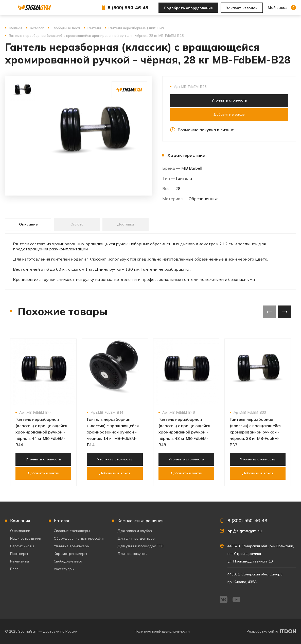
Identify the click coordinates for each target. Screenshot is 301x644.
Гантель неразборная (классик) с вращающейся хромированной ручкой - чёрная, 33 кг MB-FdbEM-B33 (256, 432)
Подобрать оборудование (188, 8)
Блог (14, 569)
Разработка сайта (262, 631)
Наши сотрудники (26, 538)
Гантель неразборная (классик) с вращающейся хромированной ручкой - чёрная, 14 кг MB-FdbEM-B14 (113, 432)
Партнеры (19, 554)
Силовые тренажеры (72, 531)
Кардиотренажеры (70, 554)
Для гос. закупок (132, 554)
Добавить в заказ (229, 114)
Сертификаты (22, 546)
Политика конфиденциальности (162, 631)
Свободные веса (68, 561)
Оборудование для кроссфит (79, 538)
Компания (20, 521)
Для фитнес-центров (136, 538)
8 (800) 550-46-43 (128, 7)
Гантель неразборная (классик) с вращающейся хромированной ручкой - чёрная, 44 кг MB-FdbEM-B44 (41, 432)
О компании (20, 531)
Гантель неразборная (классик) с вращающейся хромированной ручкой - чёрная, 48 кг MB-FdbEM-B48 (184, 432)
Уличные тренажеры (72, 546)
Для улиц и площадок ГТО (140, 546)
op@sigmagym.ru (245, 531)
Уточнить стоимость (229, 100)
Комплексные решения (140, 521)
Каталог (62, 521)
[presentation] (269, 312)
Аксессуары (64, 569)
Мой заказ (282, 8)
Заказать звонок (242, 8)
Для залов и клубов (135, 531)
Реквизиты (20, 561)
